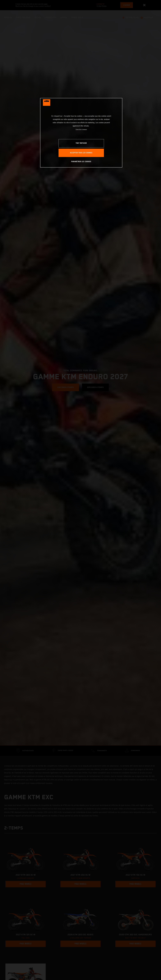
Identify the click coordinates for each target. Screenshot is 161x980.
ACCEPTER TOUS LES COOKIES (81, 153)
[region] (81, 133)
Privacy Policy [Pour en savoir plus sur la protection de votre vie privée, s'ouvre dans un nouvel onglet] (79, 129)
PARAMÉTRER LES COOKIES (81, 162)
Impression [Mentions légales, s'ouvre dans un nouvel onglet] (85, 129)
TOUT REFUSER (81, 143)
